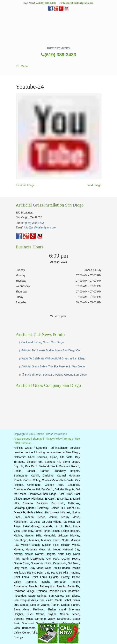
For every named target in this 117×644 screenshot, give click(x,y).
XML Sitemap (23, 443)
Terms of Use (72, 439)
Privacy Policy (53, 439)
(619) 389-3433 (47, 3)
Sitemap (37, 439)
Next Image (94, 185)
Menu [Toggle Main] (22, 66)
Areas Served (22, 439)
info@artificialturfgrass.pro (77, 3)
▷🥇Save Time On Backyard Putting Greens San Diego (53, 375)
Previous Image (25, 185)
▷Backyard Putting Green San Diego (42, 342)
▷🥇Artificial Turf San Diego (59, 30)
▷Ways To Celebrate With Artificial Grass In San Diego (52, 358)
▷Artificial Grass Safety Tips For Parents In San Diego (52, 366)
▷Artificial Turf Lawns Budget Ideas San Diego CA (50, 350)
